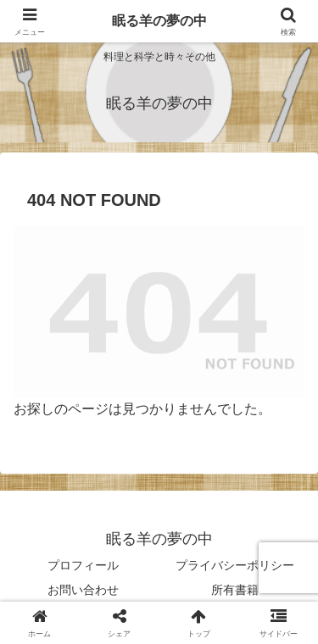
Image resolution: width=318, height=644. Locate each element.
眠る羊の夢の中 (159, 21)
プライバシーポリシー (235, 565)
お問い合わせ (83, 590)
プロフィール (83, 565)
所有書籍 (235, 590)
